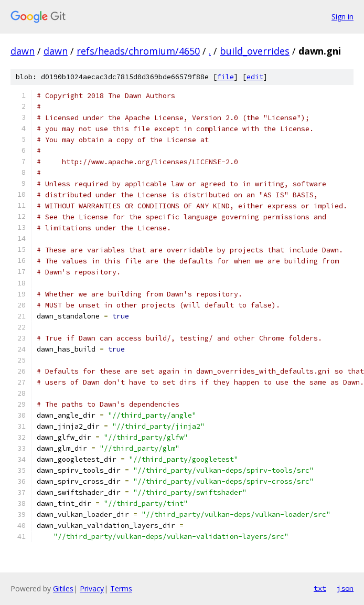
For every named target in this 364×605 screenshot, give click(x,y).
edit (255, 77)
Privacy (92, 588)
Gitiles (63, 588)
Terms (121, 588)
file (226, 77)
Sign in (342, 17)
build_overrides (255, 51)
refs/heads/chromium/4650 (138, 51)
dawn (23, 51)
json (345, 588)
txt (320, 588)
